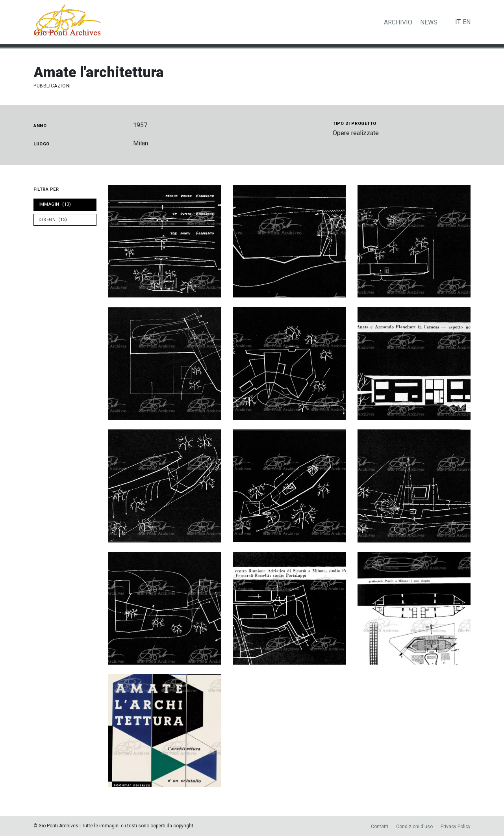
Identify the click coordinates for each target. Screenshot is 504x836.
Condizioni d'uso (414, 827)
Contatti (380, 827)
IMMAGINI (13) (55, 204)
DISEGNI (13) (53, 220)
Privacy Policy (456, 827)
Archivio (398, 22)
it (458, 22)
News (429, 22)
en (467, 22)
